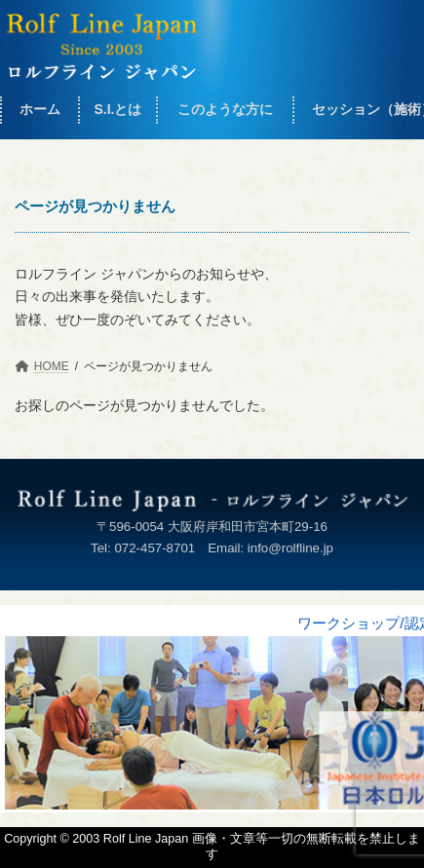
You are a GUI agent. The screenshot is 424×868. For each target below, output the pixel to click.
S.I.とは (117, 109)
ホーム (40, 109)
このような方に (225, 109)
